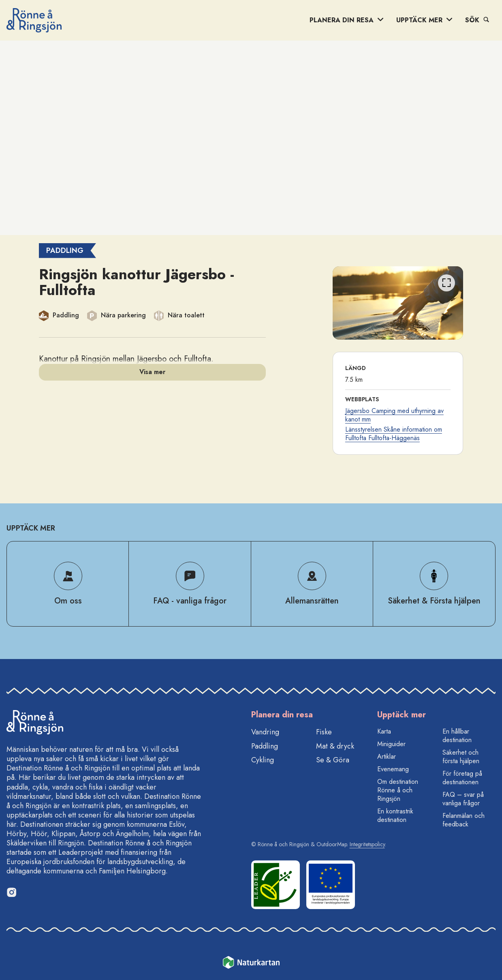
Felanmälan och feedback (464, 820)
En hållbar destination (457, 736)
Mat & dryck (335, 746)
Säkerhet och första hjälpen (461, 757)
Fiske (324, 732)
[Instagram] (11, 892)
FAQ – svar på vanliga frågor (463, 799)
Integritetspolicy (367, 844)
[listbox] (398, 303)
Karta (384, 731)
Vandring (265, 732)
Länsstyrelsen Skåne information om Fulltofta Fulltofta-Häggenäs (394, 434)
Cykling (263, 760)
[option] (398, 303)
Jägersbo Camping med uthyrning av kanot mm (394, 415)
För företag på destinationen (462, 778)
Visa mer (152, 372)
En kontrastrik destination (395, 815)
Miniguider (391, 744)
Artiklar (387, 756)
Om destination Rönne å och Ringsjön (398, 790)
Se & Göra (333, 760)
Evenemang (393, 769)
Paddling (265, 746)
